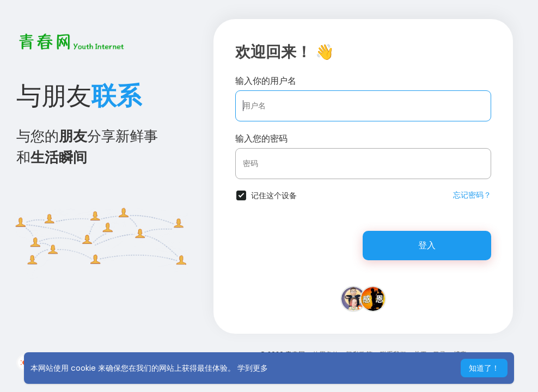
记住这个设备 (274, 195)
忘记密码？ (472, 195)
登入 (427, 245)
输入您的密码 (261, 139)
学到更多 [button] (253, 368)
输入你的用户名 (266, 81)
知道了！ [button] (484, 368)
